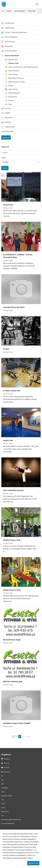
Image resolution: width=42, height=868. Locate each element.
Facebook (6, 759)
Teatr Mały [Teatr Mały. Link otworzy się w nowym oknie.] (5, 788)
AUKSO (3, 792)
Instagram (6, 772)
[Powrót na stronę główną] (3, 11)
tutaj (35, 850)
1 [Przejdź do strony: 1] (20, 736)
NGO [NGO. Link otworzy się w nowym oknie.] (3, 816)
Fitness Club (32, 11)
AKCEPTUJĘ (33, 863)
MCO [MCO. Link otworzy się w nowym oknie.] (3, 800)
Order (4, 158)
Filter (5, 168)
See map (6, 137)
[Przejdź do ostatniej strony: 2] (29, 737)
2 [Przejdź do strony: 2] (22, 736)
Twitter (5, 763)
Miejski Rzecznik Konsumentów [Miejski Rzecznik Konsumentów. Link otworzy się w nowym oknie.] (11, 820)
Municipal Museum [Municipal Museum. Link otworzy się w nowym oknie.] (7, 796)
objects (9, 11)
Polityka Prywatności (8, 824)
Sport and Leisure (20, 11)
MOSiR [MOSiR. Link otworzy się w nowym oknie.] (3, 808)
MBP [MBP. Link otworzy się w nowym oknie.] (2, 784)
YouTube (5, 767)
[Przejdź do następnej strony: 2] (25, 737)
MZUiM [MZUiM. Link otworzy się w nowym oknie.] (3, 804)
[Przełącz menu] (37, 4)
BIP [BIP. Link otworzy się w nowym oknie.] (2, 776)
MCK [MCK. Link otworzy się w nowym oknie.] (3, 780)
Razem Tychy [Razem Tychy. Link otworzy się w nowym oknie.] (5, 812)
